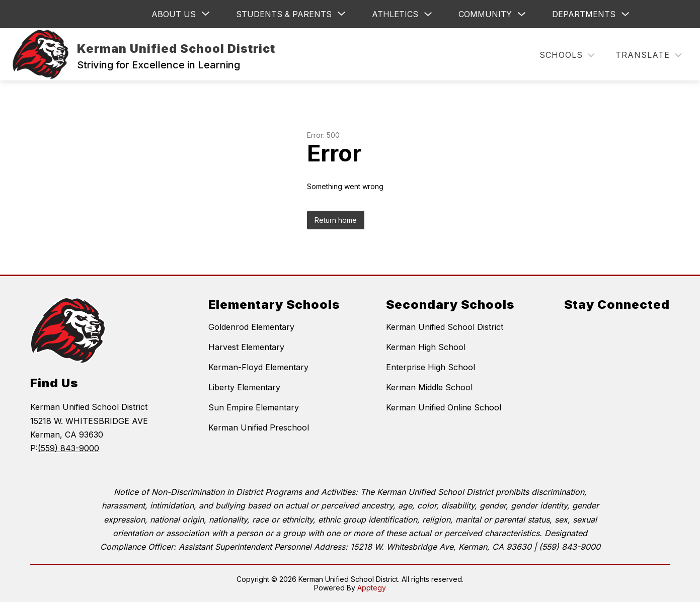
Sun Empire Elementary (254, 407)
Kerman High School (426, 347)
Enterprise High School (431, 367)
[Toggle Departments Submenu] (626, 14)
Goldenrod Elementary (251, 327)
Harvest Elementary (246, 347)
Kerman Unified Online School (444, 407)
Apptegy (372, 588)
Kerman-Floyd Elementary (258, 367)
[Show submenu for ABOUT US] (174, 14)
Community (485, 14)
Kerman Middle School (429, 387)
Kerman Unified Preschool (259, 427)
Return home (336, 220)
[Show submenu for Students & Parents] (284, 14)
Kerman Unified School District (445, 327)
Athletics (395, 14)
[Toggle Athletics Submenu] (428, 14)
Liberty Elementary (244, 387)
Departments (584, 14)
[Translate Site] (648, 55)
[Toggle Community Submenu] (522, 14)
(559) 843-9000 (68, 448)
